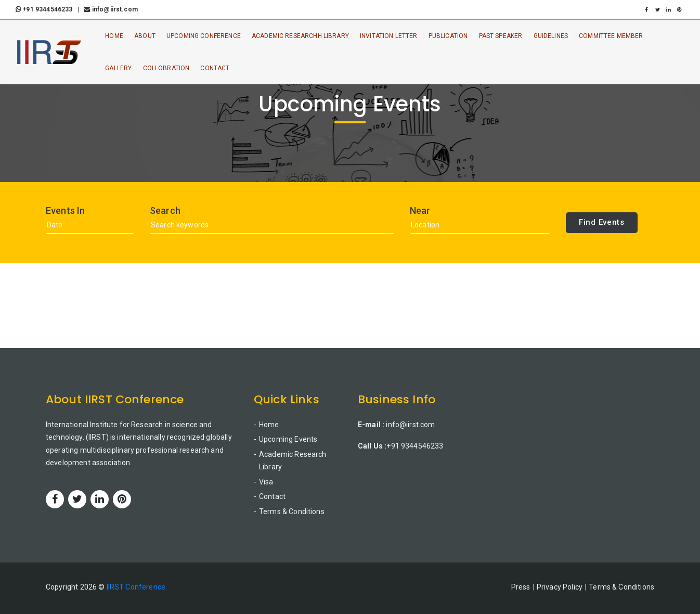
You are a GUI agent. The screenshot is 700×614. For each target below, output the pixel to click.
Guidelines (551, 36)
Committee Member (611, 36)
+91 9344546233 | (49, 9)
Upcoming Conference (204, 36)
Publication (448, 36)
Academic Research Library (293, 461)
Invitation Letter (389, 36)
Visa (266, 482)
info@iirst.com (111, 9)
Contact (215, 68)
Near (420, 211)
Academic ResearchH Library (300, 36)
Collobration (166, 68)
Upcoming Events (288, 439)
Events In (65, 211)
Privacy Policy (560, 587)
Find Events (602, 222)
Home (114, 36)
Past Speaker (501, 36)
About (145, 36)
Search (165, 211)
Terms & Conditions (292, 511)
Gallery (118, 68)
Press (521, 587)
